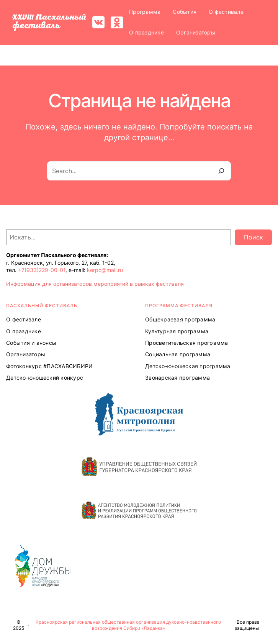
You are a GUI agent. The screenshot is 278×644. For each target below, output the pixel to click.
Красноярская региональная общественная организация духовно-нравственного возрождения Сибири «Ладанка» (128, 625)
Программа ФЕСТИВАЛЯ (179, 306)
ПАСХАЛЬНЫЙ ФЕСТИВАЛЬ (42, 306)
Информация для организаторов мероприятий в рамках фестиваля (95, 284)
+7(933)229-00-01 (42, 270)
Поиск (253, 237)
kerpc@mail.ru (105, 270)
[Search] (221, 171)
